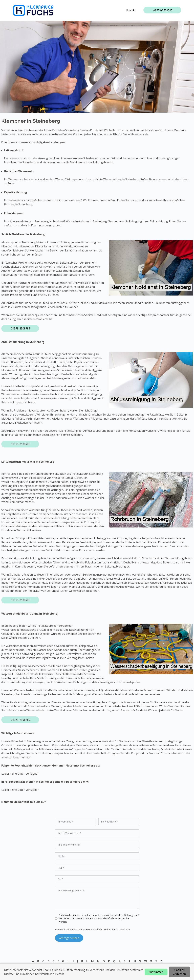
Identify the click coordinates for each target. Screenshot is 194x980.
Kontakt (131, 10)
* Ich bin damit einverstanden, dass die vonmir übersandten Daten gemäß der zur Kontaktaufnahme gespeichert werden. (99, 918)
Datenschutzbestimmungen (78, 918)
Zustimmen (156, 972)
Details (60, 974)
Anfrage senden (69, 938)
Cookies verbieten (179, 972)
